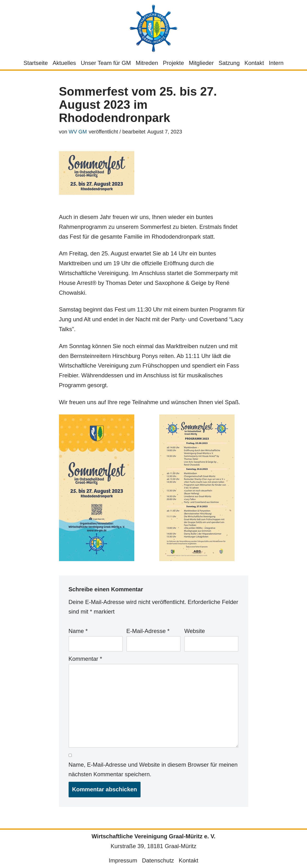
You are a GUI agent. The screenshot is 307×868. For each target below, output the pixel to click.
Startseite (36, 63)
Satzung (229, 63)
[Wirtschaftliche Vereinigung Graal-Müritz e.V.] (153, 28)
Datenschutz (158, 860)
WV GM (78, 132)
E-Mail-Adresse (148, 631)
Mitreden (147, 63)
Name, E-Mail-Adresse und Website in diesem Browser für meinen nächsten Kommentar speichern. (153, 770)
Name (78, 631)
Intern (276, 63)
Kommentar (85, 659)
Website (195, 631)
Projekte (173, 63)
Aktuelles (64, 63)
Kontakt (254, 63)
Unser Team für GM (106, 63)
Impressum (123, 860)
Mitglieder (201, 63)
